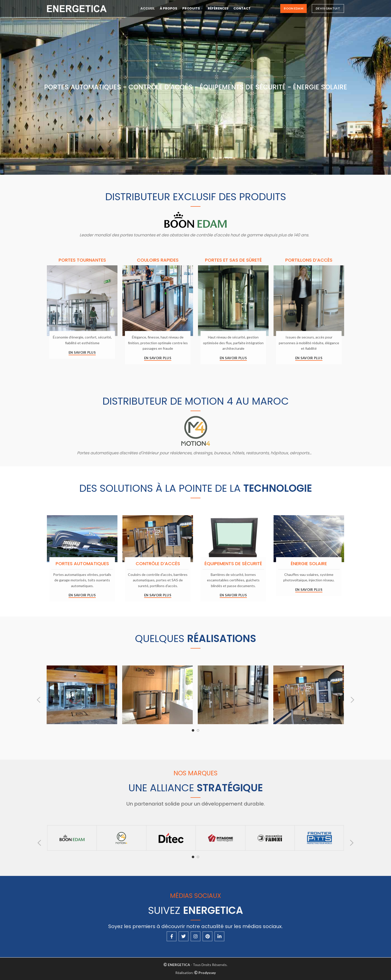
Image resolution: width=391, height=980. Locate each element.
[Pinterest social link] (207, 936)
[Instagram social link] (195, 936)
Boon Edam (293, 10)
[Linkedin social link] (219, 936)
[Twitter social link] (184, 936)
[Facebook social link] (172, 936)
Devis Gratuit (328, 10)
